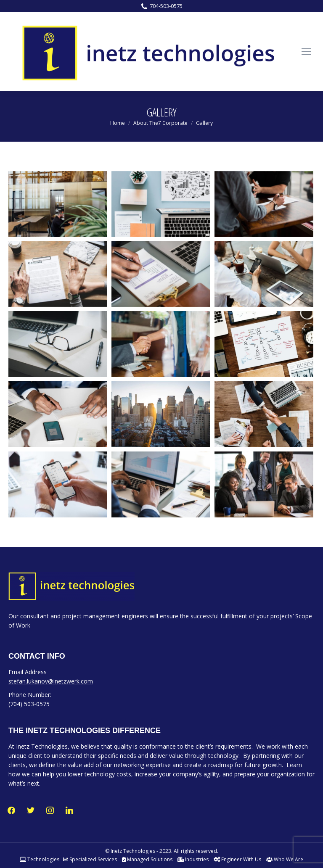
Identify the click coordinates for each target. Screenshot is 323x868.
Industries (193, 859)
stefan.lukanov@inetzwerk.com (51, 681)
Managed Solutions (147, 859)
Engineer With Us (237, 859)
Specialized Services (90, 859)
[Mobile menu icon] (306, 52)
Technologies (40, 859)
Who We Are (285, 859)
